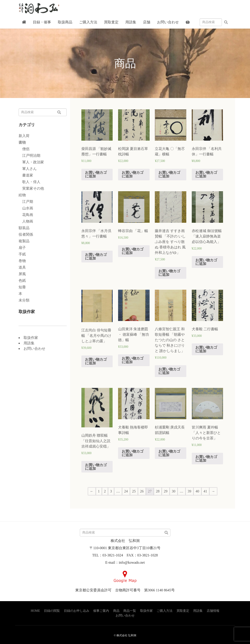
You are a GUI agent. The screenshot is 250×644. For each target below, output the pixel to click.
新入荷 (24, 136)
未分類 (24, 300)
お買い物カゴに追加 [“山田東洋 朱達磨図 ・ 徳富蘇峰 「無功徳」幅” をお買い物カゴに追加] (133, 360)
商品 (116, 611)
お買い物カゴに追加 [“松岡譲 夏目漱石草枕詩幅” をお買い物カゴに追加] (133, 174)
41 (205, 491)
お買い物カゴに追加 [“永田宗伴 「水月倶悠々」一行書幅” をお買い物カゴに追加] (96, 256)
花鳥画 (26, 215)
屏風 (22, 274)
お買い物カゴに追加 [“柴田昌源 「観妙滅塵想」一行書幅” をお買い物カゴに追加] (96, 174)
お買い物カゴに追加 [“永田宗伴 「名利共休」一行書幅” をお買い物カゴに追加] (206, 174)
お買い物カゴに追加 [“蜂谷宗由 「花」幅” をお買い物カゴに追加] (133, 251)
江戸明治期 (29, 155)
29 (166, 491)
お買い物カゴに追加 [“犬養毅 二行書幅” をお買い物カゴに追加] (206, 349)
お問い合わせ (34, 349)
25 (134, 491)
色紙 (22, 280)
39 (189, 491)
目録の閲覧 (52, 611)
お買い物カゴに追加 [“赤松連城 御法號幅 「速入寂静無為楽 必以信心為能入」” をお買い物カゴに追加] (206, 262)
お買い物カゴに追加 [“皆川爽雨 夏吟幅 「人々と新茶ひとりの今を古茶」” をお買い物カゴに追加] (206, 459)
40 (197, 491)
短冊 (22, 287)
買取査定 (183, 611)
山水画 (26, 208)
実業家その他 (31, 188)
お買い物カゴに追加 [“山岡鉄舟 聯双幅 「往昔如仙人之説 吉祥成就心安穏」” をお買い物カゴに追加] (96, 467)
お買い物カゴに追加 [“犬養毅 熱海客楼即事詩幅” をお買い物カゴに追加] (133, 453)
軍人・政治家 (31, 162)
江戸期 (26, 202)
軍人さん (28, 169)
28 (158, 491)
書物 (22, 142)
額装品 (24, 228)
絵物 (22, 195)
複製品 (24, 241)
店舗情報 (213, 611)
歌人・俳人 (29, 182)
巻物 (22, 261)
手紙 (22, 254)
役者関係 (26, 234)
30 (174, 491)
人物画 (26, 221)
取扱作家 (31, 338)
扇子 (22, 248)
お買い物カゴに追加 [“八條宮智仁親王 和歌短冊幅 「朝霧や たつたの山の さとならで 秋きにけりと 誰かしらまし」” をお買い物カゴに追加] (169, 371)
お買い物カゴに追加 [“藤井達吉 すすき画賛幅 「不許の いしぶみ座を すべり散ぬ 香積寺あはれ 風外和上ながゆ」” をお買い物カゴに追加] (169, 273)
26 (142, 491)
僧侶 (24, 149)
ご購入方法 (165, 611)
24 (126, 491)
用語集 (29, 343)
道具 (22, 267)
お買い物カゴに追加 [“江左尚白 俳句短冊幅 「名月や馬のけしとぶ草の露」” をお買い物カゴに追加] (96, 361)
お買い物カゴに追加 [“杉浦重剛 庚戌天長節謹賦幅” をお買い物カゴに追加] (169, 453)
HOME (35, 611)
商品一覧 (130, 611)
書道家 (26, 175)
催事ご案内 (101, 611)
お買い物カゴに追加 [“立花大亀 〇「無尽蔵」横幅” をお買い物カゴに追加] (169, 174)
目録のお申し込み (77, 611)
